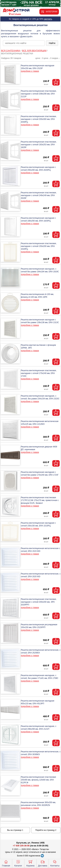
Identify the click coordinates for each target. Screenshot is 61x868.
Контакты (55, 863)
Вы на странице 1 (15, 830)
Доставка (43, 863)
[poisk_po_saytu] (24, 43)
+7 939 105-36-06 (21, 846)
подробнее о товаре (30, 71)
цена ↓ (47, 58)
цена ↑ (38, 58)
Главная (6, 863)
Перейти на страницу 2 (46, 830)
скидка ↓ (56, 58)
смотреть (48, 19)
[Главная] (16, 10)
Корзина (30, 863)
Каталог (18, 863)
